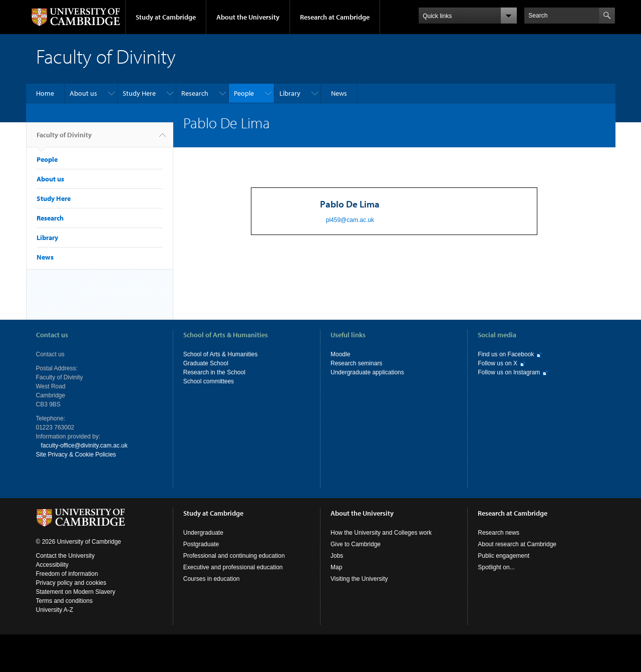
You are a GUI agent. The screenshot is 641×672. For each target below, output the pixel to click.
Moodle (340, 354)
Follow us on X (498, 363)
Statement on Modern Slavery (76, 592)
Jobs (337, 556)
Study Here (139, 93)
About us (83, 93)
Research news (499, 533)
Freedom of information (67, 574)
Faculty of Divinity (64, 139)
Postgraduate (201, 544)
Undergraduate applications (367, 372)
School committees (209, 381)
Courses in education (212, 579)
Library (290, 93)
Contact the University (65, 556)
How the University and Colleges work (381, 533)
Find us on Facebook (506, 354)
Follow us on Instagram (509, 372)
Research (195, 93)
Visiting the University (359, 579)
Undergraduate (203, 533)
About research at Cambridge (517, 544)
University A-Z (55, 610)
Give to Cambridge (356, 544)
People (244, 93)
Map (336, 567)
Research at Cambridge (335, 17)
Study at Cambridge (166, 17)
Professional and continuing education (234, 556)
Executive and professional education (233, 567)
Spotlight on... (496, 567)
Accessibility (52, 565)
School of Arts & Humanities (221, 354)
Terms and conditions (64, 601)
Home (45, 93)
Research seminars (356, 363)
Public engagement (504, 556)
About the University (248, 17)
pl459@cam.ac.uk (350, 220)
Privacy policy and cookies (71, 583)
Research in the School (214, 372)
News (339, 93)
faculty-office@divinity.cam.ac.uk (84, 445)
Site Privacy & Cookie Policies (76, 455)
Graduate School (206, 363)
